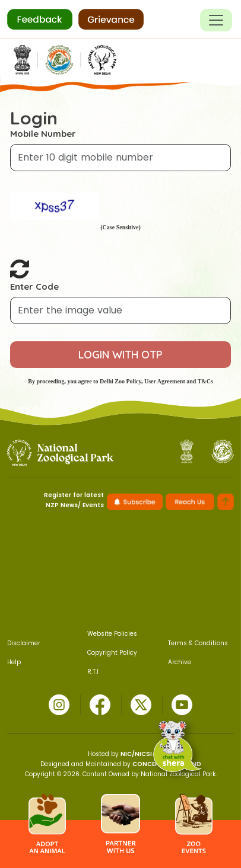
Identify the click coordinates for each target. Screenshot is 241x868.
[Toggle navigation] (216, 20)
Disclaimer (24, 643)
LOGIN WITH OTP (120, 355)
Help (14, 662)
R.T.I (93, 672)
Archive (180, 662)
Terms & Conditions (198, 643)
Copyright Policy (112, 653)
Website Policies (112, 634)
